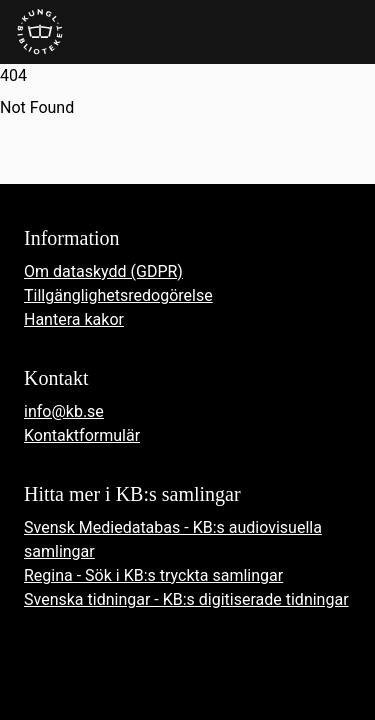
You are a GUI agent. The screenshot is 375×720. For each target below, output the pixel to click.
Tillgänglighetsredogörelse (118, 295)
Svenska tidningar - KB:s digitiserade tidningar (186, 599)
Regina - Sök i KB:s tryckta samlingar (153, 575)
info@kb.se (64, 411)
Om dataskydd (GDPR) (103, 271)
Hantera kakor (74, 319)
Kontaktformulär (82, 435)
